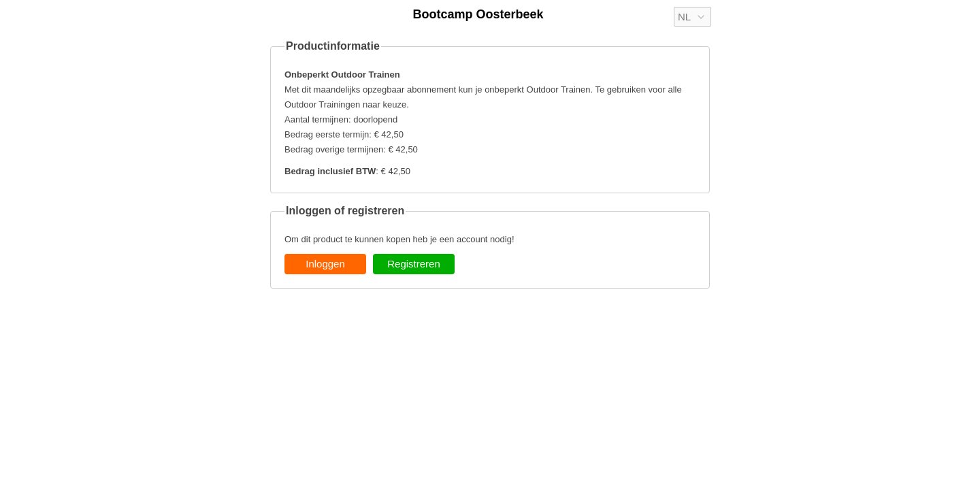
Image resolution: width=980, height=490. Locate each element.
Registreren (414, 264)
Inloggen (325, 264)
